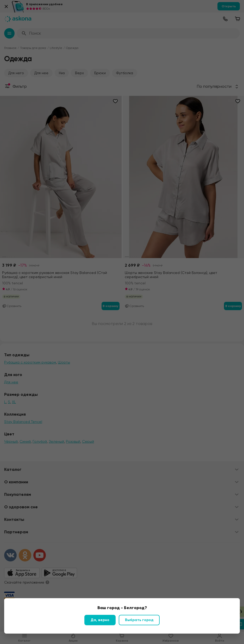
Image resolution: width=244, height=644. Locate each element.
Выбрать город (139, 620)
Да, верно (100, 620)
